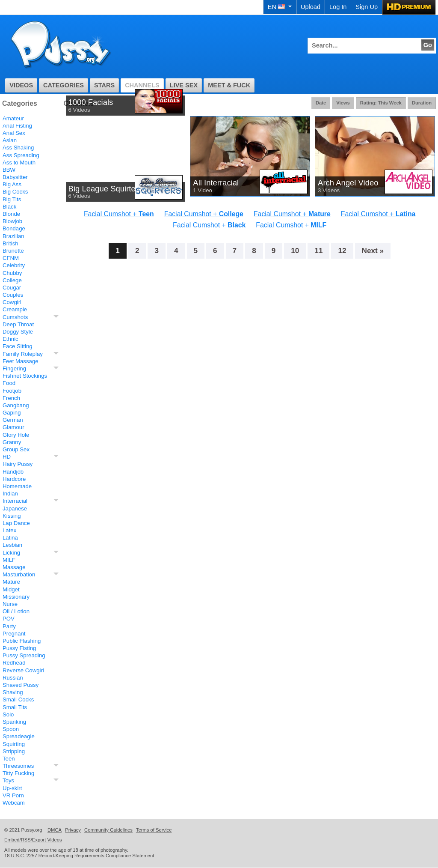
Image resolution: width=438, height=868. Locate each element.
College (12, 280)
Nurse (10, 604)
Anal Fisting (17, 126)
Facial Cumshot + (119, 214)
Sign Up (367, 7)
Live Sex (184, 85)
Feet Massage (21, 361)
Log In (338, 7)
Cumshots (15, 317)
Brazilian (13, 236)
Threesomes (18, 766)
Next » (373, 251)
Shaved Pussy (21, 685)
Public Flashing (22, 641)
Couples (13, 295)
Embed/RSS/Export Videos (33, 840)
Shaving (13, 692)
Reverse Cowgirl (23, 670)
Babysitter (15, 177)
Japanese (15, 509)
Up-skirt (12, 788)
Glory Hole (16, 435)
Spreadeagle (19, 736)
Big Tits (12, 199)
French (11, 398)
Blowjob (12, 221)
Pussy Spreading (24, 655)
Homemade (17, 486)
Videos (21, 85)
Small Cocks (18, 699)
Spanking (14, 722)
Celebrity (14, 265)
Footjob (12, 391)
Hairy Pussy (18, 464)
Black (9, 207)
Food (9, 383)
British (10, 243)
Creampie (15, 309)
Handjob (13, 472)
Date (321, 103)
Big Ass (12, 184)
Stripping (14, 751)
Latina (10, 538)
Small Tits (15, 707)
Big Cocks (15, 192)
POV (9, 619)
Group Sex (16, 449)
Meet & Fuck (229, 85)
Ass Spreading (21, 155)
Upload (311, 7)
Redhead (14, 663)
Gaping (12, 413)
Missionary (16, 597)
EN (280, 7)
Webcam (14, 803)
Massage (14, 567)
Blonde (11, 214)
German (13, 420)
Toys (8, 780)
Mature (11, 582)
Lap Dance (16, 523)
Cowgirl (12, 302)
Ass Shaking (18, 148)
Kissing (12, 516)
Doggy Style (18, 332)
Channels (142, 85)
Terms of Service (154, 830)
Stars (104, 85)
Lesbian (12, 545)
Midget (11, 589)
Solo (8, 714)
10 (295, 251)
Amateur (13, 118)
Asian (10, 140)
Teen (9, 759)
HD (7, 457)
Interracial (15, 501)
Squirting (14, 744)
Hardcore (14, 479)
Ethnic (10, 339)
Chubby (12, 273)
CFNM (11, 258)
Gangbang (16, 405)
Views (343, 103)
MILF (9, 560)
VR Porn (13, 795)
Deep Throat (18, 324)
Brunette (13, 251)
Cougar (12, 288)
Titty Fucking (18, 773)
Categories (64, 85)
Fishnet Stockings (25, 376)
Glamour (13, 427)
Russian (13, 678)
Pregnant (14, 634)
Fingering (14, 368)
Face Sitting (18, 346)
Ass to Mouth (19, 163)
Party (9, 626)
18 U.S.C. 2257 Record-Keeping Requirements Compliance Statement (79, 856)
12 (342, 251)
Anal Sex (14, 133)
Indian (10, 494)
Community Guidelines (108, 830)
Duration (422, 103)
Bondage (14, 228)
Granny (12, 442)
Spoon (11, 729)
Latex (9, 530)
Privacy (73, 830)
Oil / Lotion (16, 611)
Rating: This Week (381, 103)
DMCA (55, 830)
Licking (11, 553)
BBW (9, 170)
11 (318, 251)
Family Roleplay (23, 354)
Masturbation (19, 574)
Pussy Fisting (19, 648)
